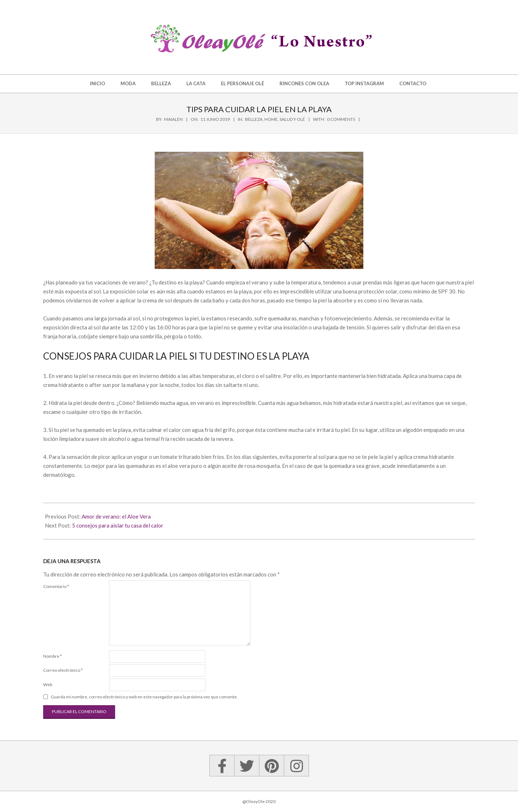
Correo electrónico (63, 670)
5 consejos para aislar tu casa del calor (118, 525)
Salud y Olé (292, 119)
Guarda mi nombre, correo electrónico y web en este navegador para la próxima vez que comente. (144, 697)
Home (271, 119)
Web (48, 685)
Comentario (56, 586)
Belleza (254, 119)
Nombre (53, 656)
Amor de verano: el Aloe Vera (116, 516)
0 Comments (341, 119)
